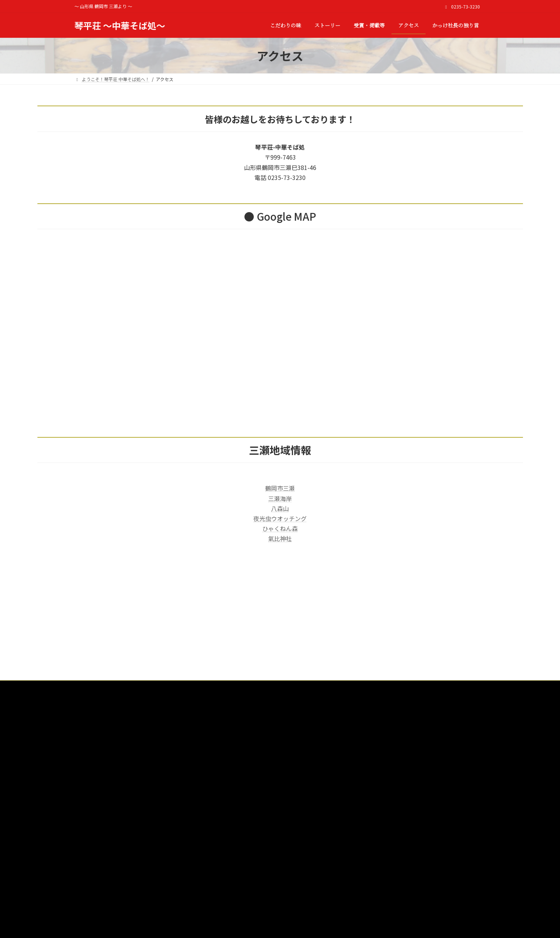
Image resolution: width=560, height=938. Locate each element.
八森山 (280, 508)
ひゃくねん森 (280, 528)
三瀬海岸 (280, 498)
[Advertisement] (280, 628)
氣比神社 (280, 538)
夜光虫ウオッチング (280, 518)
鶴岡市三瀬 (280, 488)
